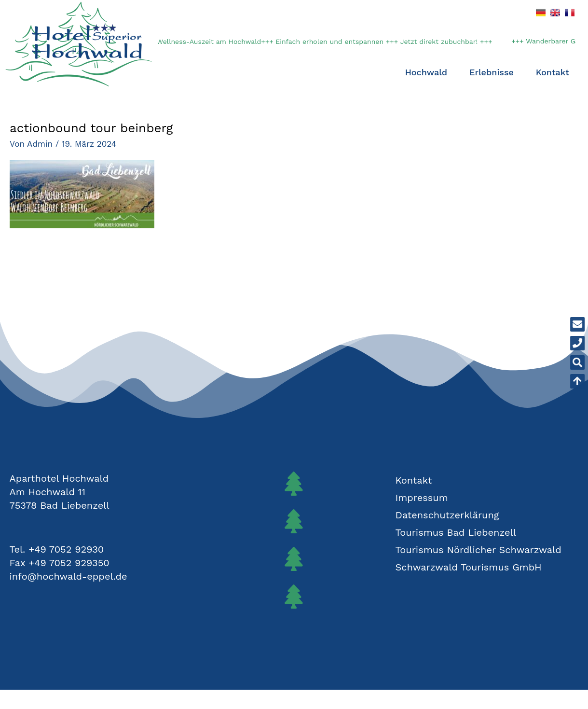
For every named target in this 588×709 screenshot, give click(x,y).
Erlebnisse (494, 72)
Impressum (421, 498)
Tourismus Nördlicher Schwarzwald (478, 550)
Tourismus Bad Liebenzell (455, 532)
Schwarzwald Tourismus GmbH (468, 567)
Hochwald (429, 72)
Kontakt (553, 72)
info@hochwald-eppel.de (68, 576)
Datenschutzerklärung (447, 515)
